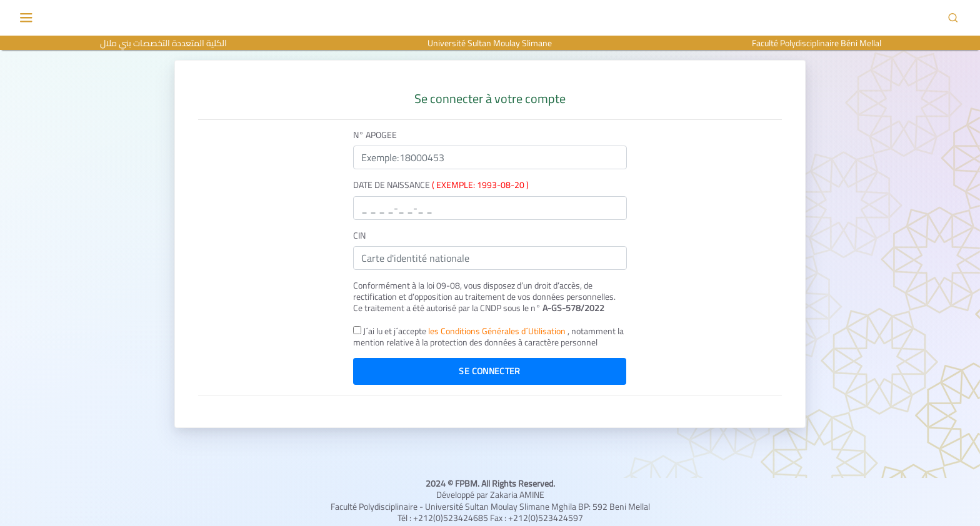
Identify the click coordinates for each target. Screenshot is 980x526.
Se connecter (490, 371)
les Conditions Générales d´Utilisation (498, 331)
